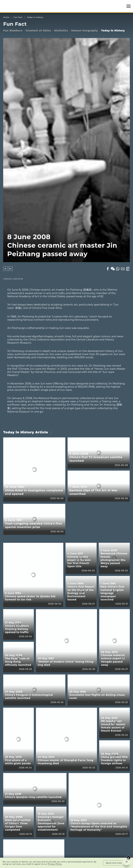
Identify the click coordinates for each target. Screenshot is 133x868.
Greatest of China (38, 31)
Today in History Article (26, 432)
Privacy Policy (55, 864)
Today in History (35, 17)
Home (6, 17)
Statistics (61, 31)
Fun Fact (18, 17)
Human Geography (85, 31)
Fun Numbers (13, 31)
